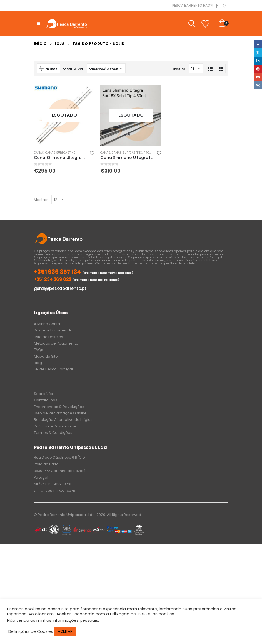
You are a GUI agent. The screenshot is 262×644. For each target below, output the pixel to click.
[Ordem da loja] (106, 68)
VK (258, 85)
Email (258, 77)
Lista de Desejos (48, 337)
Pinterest (258, 69)
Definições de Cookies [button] (31, 631)
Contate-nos (46, 400)
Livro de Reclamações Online (60, 413)
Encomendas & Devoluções (59, 407)
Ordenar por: (74, 68)
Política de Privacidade (55, 426)
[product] (64, 115)
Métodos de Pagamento (56, 343)
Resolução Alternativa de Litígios (63, 420)
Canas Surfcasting (61, 153)
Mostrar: (179, 68)
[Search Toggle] (192, 24)
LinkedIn (258, 61)
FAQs (38, 350)
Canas (39, 153)
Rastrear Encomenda (53, 330)
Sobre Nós (43, 394)
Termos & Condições (53, 433)
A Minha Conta (47, 324)
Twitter (258, 52)
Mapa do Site (46, 356)
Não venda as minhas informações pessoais (53, 620)
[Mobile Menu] (38, 24)
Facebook (258, 44)
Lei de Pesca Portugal (53, 369)
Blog (38, 363)
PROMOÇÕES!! (153, 153)
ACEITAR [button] (65, 631)
